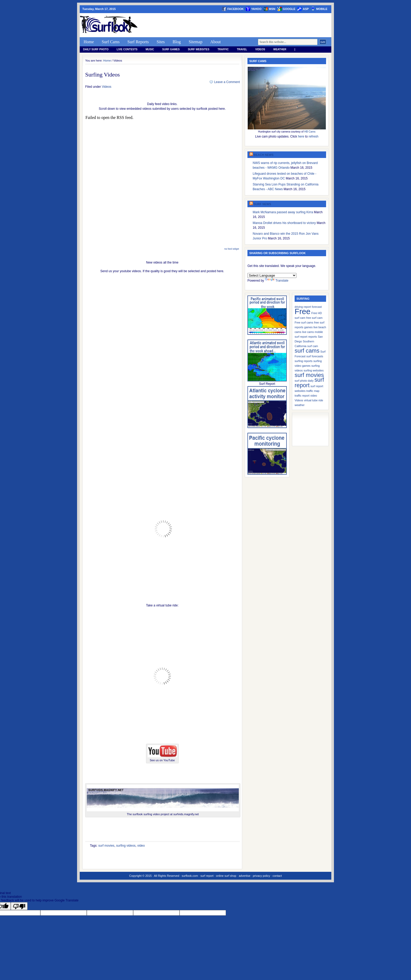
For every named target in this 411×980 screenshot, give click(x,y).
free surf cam (314, 318)
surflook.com (190, 876)
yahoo (256, 9)
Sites (161, 42)
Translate (277, 281)
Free (302, 311)
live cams (308, 332)
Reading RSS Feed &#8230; (163, 181)
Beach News (264, 155)
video (141, 846)
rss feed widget (231, 249)
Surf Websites (198, 49)
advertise (245, 876)
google (289, 9)
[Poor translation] (19, 906)
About (215, 42)
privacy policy (261, 876)
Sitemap (196, 42)
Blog (177, 42)
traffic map (313, 391)
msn (272, 9)
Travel (242, 49)
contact (277, 876)
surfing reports (304, 361)
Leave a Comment (227, 82)
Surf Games (171, 49)
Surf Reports (138, 42)
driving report (303, 307)
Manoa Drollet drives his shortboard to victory (284, 223)
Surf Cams (111, 42)
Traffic (223, 49)
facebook (235, 9)
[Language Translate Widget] (272, 275)
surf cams (307, 351)
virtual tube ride (314, 400)
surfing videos (126, 846)
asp (306, 9)
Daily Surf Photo (96, 49)
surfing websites (313, 370)
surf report (309, 382)
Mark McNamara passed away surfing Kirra (283, 212)
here (301, 136)
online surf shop (226, 876)
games (309, 327)
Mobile (322, 9)
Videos (260, 49)
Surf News (262, 204)
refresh (313, 136)
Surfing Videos (102, 75)
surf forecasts (315, 356)
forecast (317, 307)
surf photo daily (304, 381)
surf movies (106, 846)
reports (313, 337)
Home (89, 42)
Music (150, 49)
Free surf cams (304, 322)
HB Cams (310, 132)
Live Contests (127, 49)
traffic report (302, 396)
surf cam (313, 346)
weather (280, 49)
